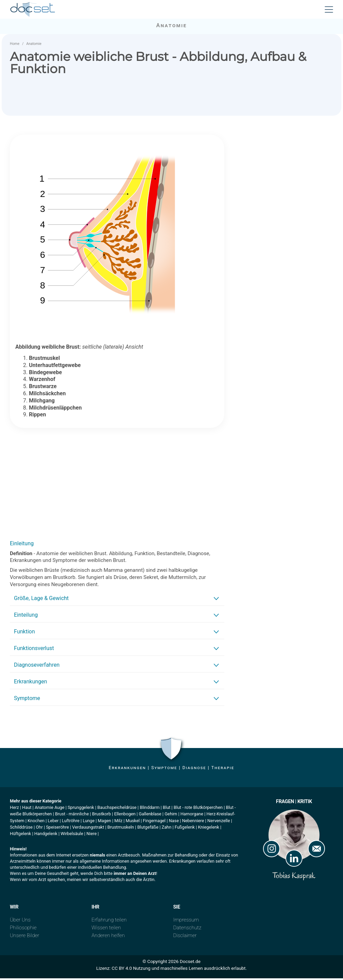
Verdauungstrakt (88, 829)
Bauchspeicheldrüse (117, 809)
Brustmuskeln (121, 829)
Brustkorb (101, 816)
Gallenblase (150, 816)
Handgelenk (46, 835)
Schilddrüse (21, 829)
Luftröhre (71, 822)
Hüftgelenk (20, 835)
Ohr (39, 829)
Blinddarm (150, 809)
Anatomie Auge (50, 809)
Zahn (167, 829)
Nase (174, 822)
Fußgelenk (185, 829)
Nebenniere (193, 822)
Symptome (164, 769)
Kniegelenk (209, 829)
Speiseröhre (58, 829)
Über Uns (20, 921)
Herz (14, 809)
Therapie (223, 769)
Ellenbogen (125, 816)
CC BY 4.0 (122, 970)
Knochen (36, 822)
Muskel (133, 822)
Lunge (89, 822)
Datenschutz (187, 929)
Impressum (186, 921)
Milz (118, 822)
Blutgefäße (148, 829)
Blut (166, 809)
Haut (27, 809)
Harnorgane (192, 816)
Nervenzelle (218, 822)
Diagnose (194, 769)
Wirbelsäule (72, 835)
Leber (53, 822)
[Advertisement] (117, 485)
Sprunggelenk (81, 809)
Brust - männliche (72, 816)
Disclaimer (185, 937)
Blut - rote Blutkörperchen (198, 809)
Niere (92, 835)
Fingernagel (154, 822)
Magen (104, 822)
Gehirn (171, 816)
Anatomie (34, 45)
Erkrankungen (127, 769)
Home (15, 45)
